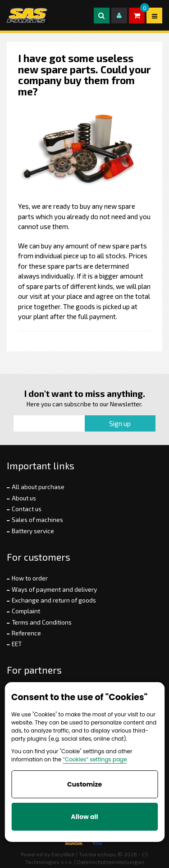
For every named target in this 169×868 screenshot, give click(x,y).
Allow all (84, 817)
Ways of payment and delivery (54, 589)
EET (17, 644)
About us (24, 498)
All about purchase (38, 487)
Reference (26, 633)
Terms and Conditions (42, 622)
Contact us (27, 509)
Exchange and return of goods (54, 600)
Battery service (33, 531)
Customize (84, 784)
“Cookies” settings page (95, 759)
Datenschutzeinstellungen (111, 862)
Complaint (26, 611)
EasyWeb (63, 854)
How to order (30, 578)
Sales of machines (37, 520)
